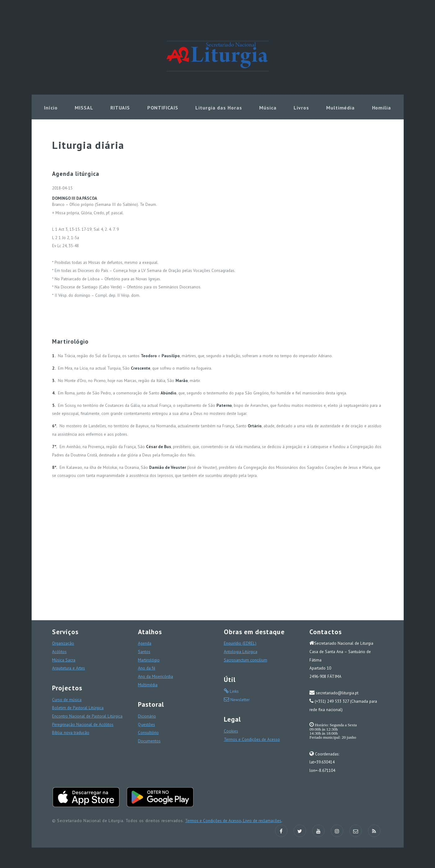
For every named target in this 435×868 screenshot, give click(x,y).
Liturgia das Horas (219, 108)
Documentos (149, 741)
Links (234, 691)
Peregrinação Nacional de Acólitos (83, 724)
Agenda (145, 643)
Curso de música (67, 700)
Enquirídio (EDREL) (240, 643)
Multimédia (341, 108)
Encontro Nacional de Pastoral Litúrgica (87, 716)
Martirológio (149, 660)
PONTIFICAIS (163, 108)
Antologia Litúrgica (241, 652)
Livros (301, 108)
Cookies (231, 731)
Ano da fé (147, 668)
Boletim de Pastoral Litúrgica (78, 708)
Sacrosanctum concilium (246, 660)
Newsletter (239, 700)
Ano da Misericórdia (155, 676)
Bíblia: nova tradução (71, 732)
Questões (146, 724)
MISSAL (84, 108)
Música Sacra (64, 660)
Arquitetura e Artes (69, 668)
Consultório (148, 732)
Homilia (382, 108)
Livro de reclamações (262, 821)
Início (51, 108)
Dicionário (147, 716)
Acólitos (59, 652)
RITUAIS (120, 108)
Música (268, 108)
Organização (63, 643)
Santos (144, 652)
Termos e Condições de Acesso (252, 739)
